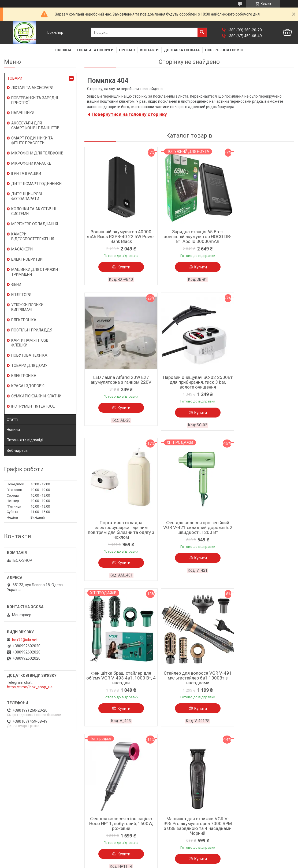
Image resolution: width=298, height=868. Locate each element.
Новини (13, 430)
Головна (63, 50)
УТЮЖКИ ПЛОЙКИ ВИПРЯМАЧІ (27, 307)
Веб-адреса (17, 450)
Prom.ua (175, 853)
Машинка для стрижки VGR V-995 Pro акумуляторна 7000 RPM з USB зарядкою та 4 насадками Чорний (118, 682)
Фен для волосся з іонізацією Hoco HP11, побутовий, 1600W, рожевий (260, 534)
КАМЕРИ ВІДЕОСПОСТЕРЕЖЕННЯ (33, 237)
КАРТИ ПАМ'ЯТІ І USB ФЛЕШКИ (30, 343)
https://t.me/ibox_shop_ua (30, 687)
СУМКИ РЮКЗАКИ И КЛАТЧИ (36, 396)
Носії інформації (92, 810)
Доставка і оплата (182, 50)
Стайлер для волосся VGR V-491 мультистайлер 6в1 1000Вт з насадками (189, 534)
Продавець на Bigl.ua (149, 858)
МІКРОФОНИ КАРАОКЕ (31, 163)
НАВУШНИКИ (23, 113)
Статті (12, 419)
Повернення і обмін (224, 50)
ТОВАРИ (15, 78)
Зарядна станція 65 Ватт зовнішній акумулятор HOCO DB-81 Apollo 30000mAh (189, 237)
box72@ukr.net (25, 640)
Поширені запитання (170, 789)
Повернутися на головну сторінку (129, 114)
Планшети (87, 796)
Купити (121, 267)
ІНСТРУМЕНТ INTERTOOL (33, 406)
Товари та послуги (95, 50)
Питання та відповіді (25, 440)
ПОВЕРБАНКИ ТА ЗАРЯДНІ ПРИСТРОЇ (35, 100)
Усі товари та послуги (270, 744)
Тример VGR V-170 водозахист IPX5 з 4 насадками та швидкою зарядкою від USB (189, 682)
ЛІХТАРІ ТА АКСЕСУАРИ (32, 88)
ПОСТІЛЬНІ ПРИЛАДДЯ (32, 330)
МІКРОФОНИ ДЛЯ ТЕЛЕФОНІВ (37, 153)
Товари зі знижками (169, 796)
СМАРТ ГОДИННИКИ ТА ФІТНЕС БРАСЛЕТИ (32, 141)
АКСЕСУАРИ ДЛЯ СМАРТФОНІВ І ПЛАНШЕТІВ (35, 125)
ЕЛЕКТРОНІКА (24, 320)
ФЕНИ (16, 285)
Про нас (127, 50)
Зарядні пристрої (93, 803)
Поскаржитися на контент (137, 863)
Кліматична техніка (95, 817)
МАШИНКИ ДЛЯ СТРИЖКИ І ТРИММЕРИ (35, 272)
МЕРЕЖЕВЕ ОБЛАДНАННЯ (35, 224)
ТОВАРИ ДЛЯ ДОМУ (29, 365)
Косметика (87, 824)
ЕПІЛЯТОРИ (21, 295)
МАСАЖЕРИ (22, 249)
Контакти (149, 50)
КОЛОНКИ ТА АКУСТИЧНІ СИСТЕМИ (33, 211)
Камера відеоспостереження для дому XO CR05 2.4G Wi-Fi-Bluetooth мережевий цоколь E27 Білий (260, 682)
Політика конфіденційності (179, 863)
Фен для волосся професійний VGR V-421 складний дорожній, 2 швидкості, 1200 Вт (260, 385)
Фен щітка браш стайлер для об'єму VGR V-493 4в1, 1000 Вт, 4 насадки (118, 534)
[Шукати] (202, 32)
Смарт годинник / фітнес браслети (108, 775)
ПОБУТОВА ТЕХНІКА (29, 355)
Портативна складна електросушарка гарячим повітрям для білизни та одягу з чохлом (189, 385)
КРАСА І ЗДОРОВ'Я (28, 386)
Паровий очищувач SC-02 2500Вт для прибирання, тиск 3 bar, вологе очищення (118, 383)
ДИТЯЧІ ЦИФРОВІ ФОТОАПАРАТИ (27, 196)
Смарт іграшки (90, 831)
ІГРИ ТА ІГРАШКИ (26, 173)
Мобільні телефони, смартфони (105, 789)
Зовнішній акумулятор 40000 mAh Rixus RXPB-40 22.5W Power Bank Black (118, 237)
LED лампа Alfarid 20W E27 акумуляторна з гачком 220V (260, 234)
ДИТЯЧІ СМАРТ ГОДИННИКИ (36, 184)
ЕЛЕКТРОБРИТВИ (27, 259)
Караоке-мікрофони (95, 782)
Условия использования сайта (31, 789)
